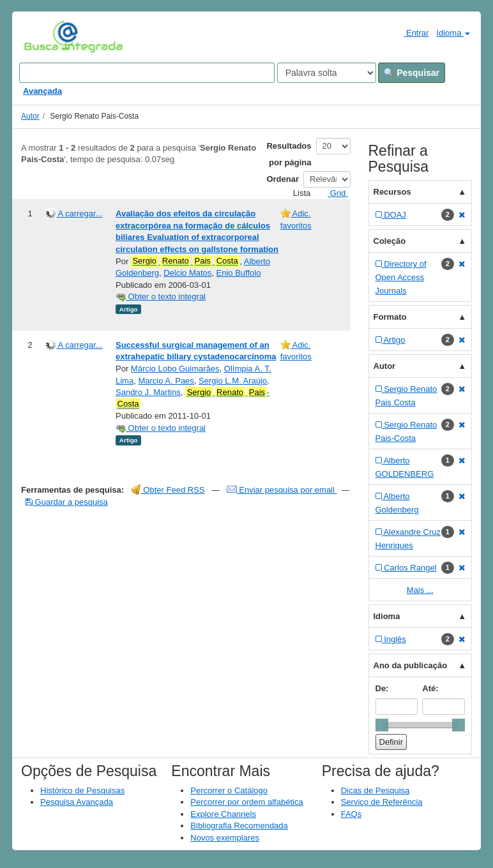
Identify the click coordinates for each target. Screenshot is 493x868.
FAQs (352, 814)
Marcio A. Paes (166, 381)
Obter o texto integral (161, 296)
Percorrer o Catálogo (229, 790)
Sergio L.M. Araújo (233, 381)
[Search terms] (147, 73)
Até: (430, 688)
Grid (333, 193)
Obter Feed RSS (168, 490)
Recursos (392, 192)
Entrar (411, 33)
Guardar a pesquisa (67, 502)
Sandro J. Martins (148, 392)
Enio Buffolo (239, 273)
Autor (30, 116)
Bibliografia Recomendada (239, 826)
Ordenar (283, 179)
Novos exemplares (225, 838)
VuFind (44, 36)
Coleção (390, 241)
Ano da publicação (411, 665)
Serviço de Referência (382, 802)
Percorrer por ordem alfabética (247, 802)
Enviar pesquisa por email (282, 490)
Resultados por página (289, 154)
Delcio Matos (187, 273)
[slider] (382, 725)
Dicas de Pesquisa (375, 790)
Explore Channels (223, 814)
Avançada (42, 91)
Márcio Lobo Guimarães (175, 369)
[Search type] (327, 73)
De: (382, 688)
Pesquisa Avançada (77, 802)
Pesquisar (412, 73)
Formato (390, 317)
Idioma (453, 33)
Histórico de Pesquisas (82, 790)
